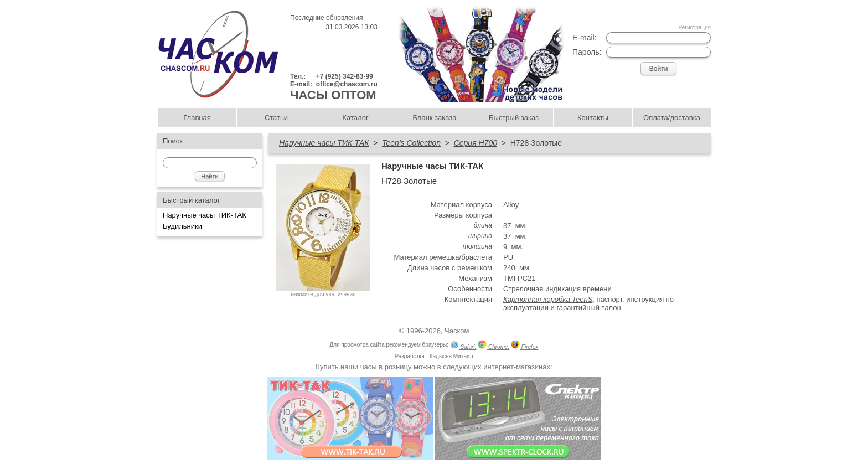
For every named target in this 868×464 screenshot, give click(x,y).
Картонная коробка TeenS (548, 299)
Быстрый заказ (514, 118)
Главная (197, 118)
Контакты (593, 118)
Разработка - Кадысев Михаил (434, 356)
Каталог (355, 118)
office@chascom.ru (347, 84)
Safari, (463, 346)
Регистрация (695, 27)
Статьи (276, 118)
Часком (457, 331)
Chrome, (494, 346)
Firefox (525, 346)
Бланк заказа (434, 118)
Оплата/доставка (672, 118)
